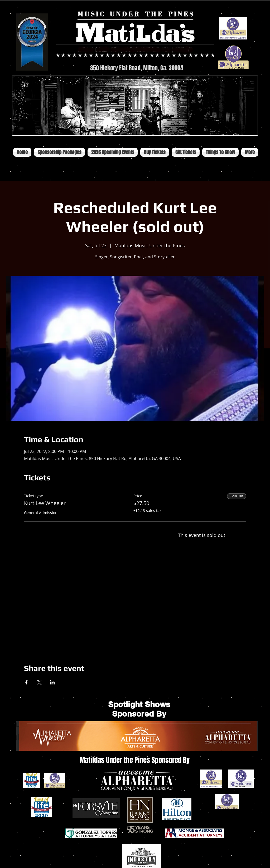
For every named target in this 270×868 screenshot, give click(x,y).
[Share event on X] (39, 682)
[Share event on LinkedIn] (52, 682)
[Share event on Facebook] (26, 682)
